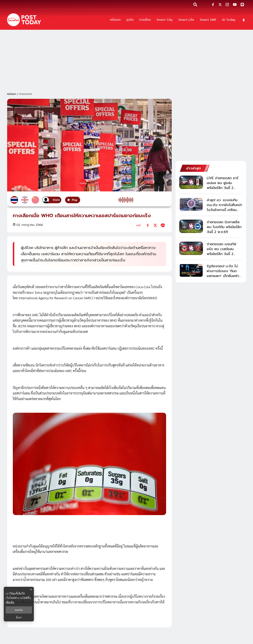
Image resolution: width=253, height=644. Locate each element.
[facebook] (148, 225)
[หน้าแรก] (115, 20)
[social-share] (213, 5)
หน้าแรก (12, 94)
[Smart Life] (186, 20)
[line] (163, 225)
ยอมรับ (19, 610)
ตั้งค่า (19, 617)
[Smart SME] (208, 20)
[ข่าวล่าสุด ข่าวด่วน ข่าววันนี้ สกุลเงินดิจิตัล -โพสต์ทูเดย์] (24, 20)
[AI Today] (229, 20)
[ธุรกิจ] (130, 20)
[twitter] (155, 225)
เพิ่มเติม (10, 602)
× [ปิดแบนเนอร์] (31, 590)
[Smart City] (165, 20)
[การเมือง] (145, 20)
